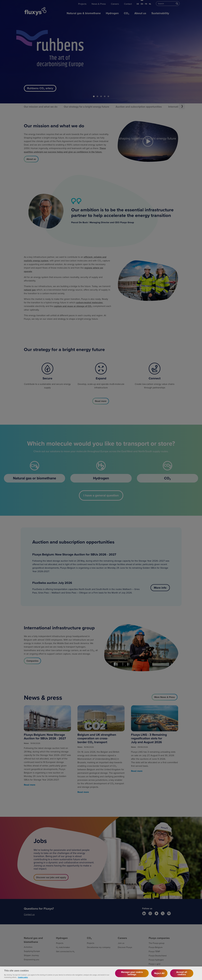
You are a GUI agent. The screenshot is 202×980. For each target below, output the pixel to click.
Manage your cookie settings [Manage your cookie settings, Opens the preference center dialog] (132, 973)
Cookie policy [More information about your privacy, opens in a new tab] (23, 977)
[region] (101, 973)
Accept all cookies (182, 973)
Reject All (159, 973)
